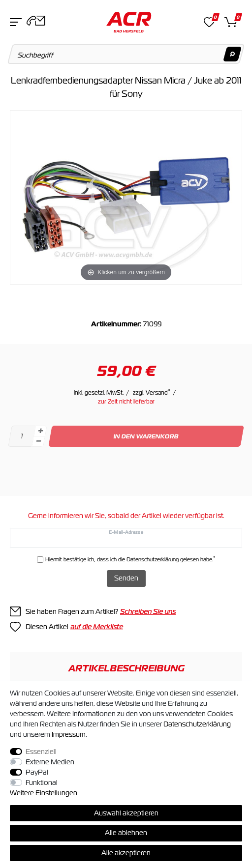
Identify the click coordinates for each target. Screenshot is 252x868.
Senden (126, 578)
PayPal (37, 772)
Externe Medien (50, 762)
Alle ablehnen (126, 833)
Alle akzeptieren (126, 853)
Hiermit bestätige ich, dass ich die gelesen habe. (130, 559)
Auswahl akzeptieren (126, 813)
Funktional (42, 782)
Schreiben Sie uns (148, 611)
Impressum (69, 734)
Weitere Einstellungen (44, 793)
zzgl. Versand (152, 393)
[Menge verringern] (38, 442)
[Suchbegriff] (126, 54)
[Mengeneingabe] (22, 436)
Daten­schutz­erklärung (197, 724)
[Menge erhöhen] (40, 431)
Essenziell (41, 752)
